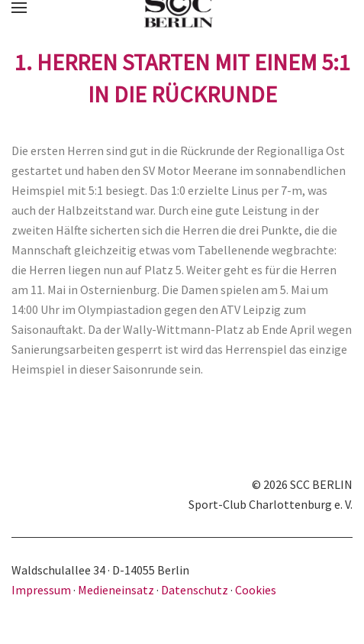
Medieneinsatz (116, 590)
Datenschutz (195, 590)
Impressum (42, 590)
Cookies (256, 590)
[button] (19, 8)
